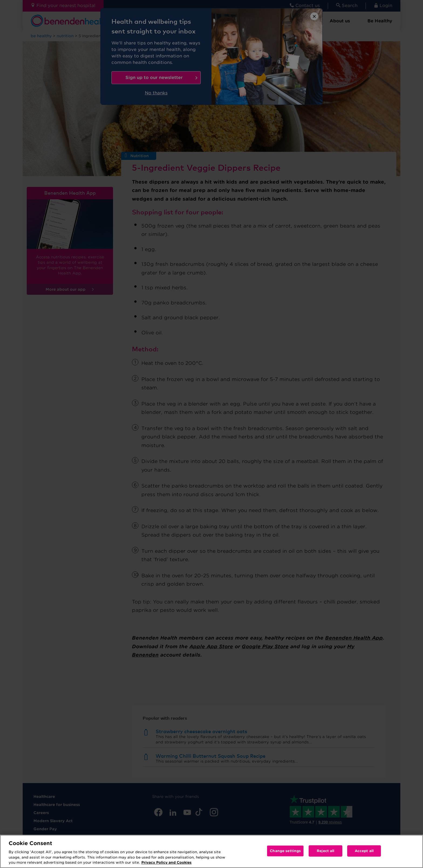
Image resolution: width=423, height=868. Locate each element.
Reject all (325, 851)
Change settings (285, 851)
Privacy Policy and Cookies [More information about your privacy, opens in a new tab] (166, 862)
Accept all (364, 851)
